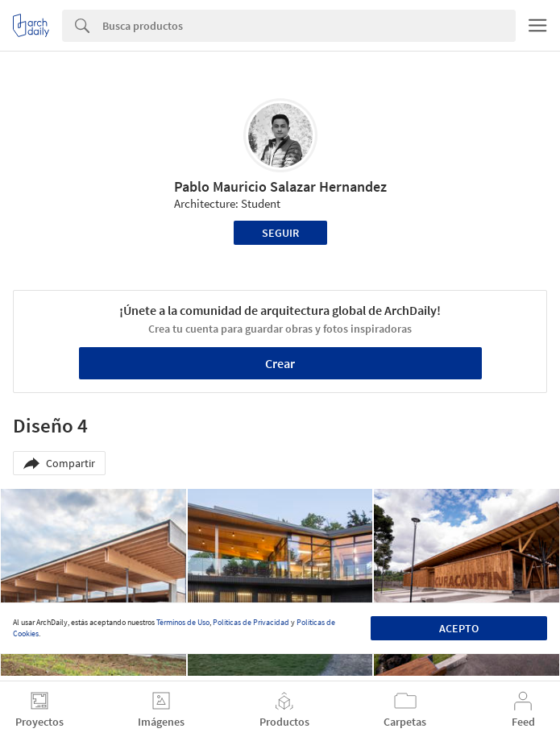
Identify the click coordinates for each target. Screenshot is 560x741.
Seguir (280, 233)
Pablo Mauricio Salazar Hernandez (280, 186)
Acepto (459, 628)
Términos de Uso (183, 622)
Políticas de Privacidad (251, 622)
